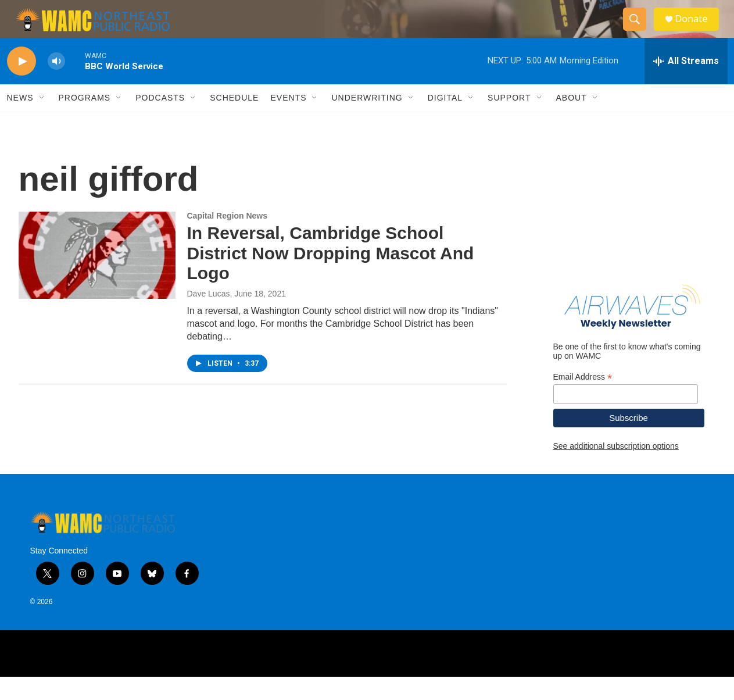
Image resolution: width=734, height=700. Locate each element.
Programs (85, 121)
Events (288, 121)
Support (509, 121)
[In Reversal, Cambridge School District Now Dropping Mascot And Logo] (97, 278)
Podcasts (160, 121)
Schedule (234, 121)
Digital (445, 121)
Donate (698, 31)
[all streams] (686, 84)
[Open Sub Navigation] (42, 121)
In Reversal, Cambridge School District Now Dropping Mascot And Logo (331, 276)
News (20, 121)
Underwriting (367, 121)
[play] (22, 85)
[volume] (56, 85)
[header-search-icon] (639, 31)
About (572, 121)
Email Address (583, 400)
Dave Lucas (209, 317)
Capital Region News (227, 239)
